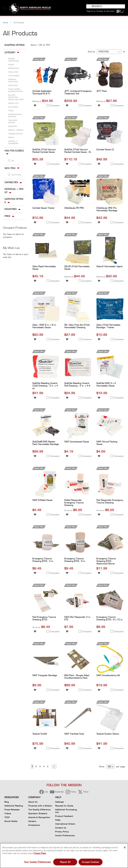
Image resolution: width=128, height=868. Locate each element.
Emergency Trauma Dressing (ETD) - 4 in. (43, 560)
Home (6, 23)
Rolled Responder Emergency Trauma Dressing (74, 503)
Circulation (13, 73)
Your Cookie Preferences (37, 862)
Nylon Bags (13, 108)
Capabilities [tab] (11, 183)
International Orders (65, 824)
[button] (35, 106)
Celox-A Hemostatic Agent (109, 267)
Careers (32, 821)
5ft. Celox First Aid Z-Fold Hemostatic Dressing (77, 327)
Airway (11, 65)
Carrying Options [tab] (14, 201)
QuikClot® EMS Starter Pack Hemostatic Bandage (46, 444)
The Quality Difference (39, 810)
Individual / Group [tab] (14, 191)
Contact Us (61, 828)
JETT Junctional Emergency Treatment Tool (78, 93)
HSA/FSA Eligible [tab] (14, 151)
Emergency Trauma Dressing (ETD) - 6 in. (75, 560)
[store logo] (31, 9)
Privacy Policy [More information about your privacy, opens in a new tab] (40, 853)
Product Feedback (64, 816)
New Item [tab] (10, 169)
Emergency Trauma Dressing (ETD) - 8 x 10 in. (110, 619)
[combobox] (106, 6)
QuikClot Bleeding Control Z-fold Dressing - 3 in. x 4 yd (45, 386)
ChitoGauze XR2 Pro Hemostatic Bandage (107, 210)
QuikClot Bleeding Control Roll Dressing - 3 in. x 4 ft (77, 385)
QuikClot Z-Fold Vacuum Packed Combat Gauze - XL (78, 151)
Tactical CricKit (40, 734)
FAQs (58, 820)
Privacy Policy (62, 832)
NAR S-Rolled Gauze (42, 501)
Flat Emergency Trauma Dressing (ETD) (44, 619)
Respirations (14, 69)
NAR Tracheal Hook (74, 734)
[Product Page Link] (46, 88)
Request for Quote (64, 806)
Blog (7, 802)
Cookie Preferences (65, 836)
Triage (11, 111)
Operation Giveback (38, 813)
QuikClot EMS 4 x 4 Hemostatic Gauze (106, 385)
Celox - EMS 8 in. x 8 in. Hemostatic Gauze (44, 327)
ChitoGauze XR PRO (74, 209)
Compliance (34, 825)
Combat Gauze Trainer (43, 209)
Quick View (39, 60)
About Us (33, 802)
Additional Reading (14, 806)
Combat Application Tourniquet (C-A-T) (42, 93)
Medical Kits (13, 104)
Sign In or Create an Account (101, 11)
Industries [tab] (11, 210)
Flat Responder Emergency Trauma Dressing (110, 502)
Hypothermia (14, 76)
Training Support (15, 134)
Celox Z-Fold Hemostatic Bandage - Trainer (108, 327)
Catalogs (59, 802)
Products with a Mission (40, 806)
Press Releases (12, 810)
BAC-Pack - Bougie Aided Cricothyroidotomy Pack (77, 677)
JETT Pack (102, 92)
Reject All (65, 862)
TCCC (7, 817)
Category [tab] (10, 53)
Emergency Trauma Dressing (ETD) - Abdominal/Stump (106, 562)
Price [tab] (7, 217)
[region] (64, 856)
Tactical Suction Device (108, 734)
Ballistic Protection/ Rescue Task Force (16, 98)
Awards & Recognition (39, 817)
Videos (8, 813)
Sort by (91, 52)
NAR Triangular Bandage (45, 676)
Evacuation (13, 86)
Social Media (11, 821)
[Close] (125, 847)
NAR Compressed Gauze (77, 442)
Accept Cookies (90, 862)
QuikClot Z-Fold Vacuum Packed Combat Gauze (44, 151)
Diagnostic (13, 127)
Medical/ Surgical (16, 131)
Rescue (11, 138)
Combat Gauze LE (105, 150)
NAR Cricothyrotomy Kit (108, 676)
